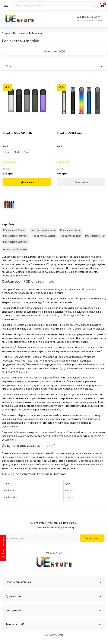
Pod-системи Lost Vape (15, 236)
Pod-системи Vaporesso (43, 230)
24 (9, 66)
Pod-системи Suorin (71, 230)
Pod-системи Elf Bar (70, 236)
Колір (6, 146)
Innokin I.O (9, 490)
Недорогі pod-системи (15, 249)
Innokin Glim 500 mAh (17, 133)
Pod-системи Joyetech (44, 236)
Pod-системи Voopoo (15, 230)
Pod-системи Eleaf (95, 236)
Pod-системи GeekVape (15, 242)
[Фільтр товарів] (3, 548)
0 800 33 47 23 (87, 17)
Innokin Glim (10, 497)
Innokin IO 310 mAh (70, 133)
